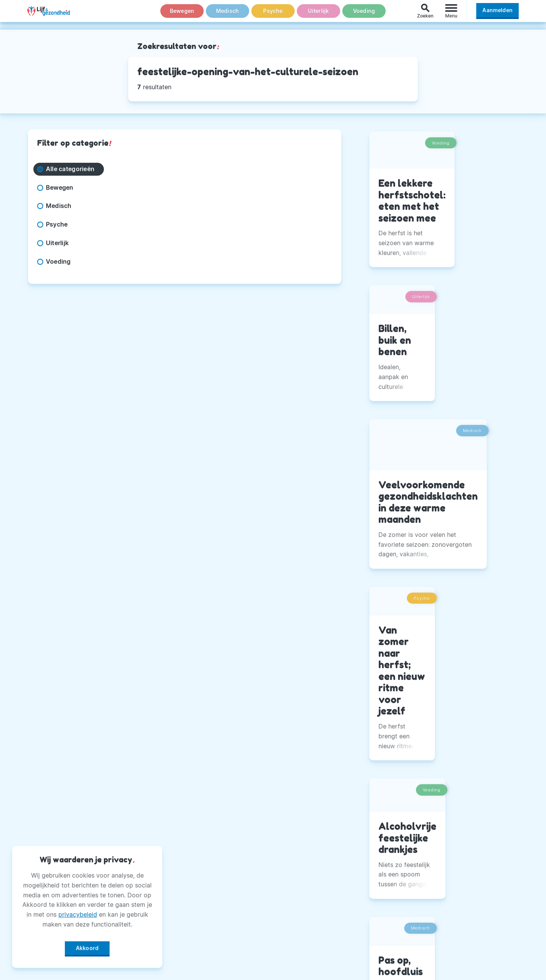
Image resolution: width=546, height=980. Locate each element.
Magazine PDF (225, 919)
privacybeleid (78, 912)
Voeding (364, 15)
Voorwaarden (224, 956)
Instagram (388, 862)
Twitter (384, 881)
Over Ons (217, 843)
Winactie (216, 938)
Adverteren (220, 881)
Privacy (215, 900)
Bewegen (182, 15)
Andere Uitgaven (229, 862)
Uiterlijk (318, 15)
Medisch (227, 15)
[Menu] (451, 15)
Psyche (273, 15)
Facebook (388, 843)
